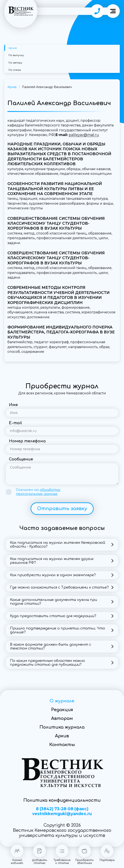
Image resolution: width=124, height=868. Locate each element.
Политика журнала (62, 727)
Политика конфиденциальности (62, 800)
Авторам (62, 718)
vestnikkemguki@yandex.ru (62, 814)
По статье (15, 70)
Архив (13, 48)
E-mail (15, 423)
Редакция (62, 710)
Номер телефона (27, 441)
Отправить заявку (62, 509)
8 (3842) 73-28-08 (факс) (62, 809)
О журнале (62, 701)
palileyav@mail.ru (84, 135)
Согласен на (38, 492)
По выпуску (16, 55)
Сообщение (21, 459)
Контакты (62, 745)
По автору (15, 63)
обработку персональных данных (38, 492)
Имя (13, 405)
